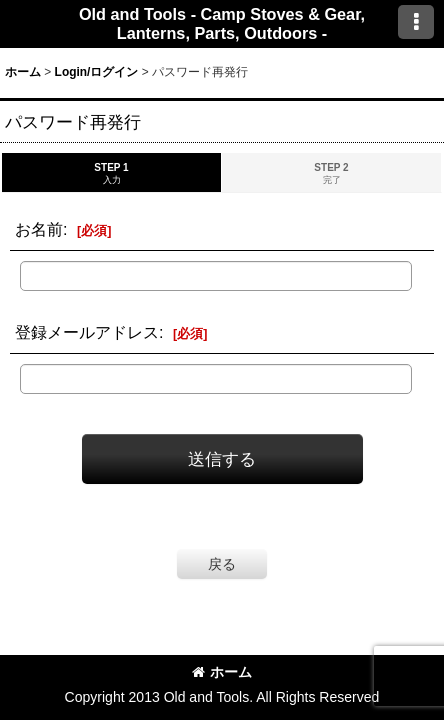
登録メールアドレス (87, 332)
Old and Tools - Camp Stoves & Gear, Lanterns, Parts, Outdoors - (222, 23)
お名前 (39, 229)
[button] (416, 22)
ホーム (222, 672)
